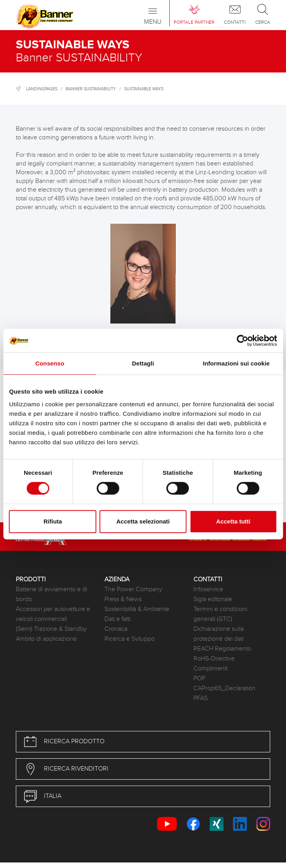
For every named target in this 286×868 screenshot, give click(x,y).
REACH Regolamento (222, 649)
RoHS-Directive (214, 659)
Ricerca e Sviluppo (130, 639)
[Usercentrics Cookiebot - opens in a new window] (242, 341)
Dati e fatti (117, 619)
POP (199, 679)
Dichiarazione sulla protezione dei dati (219, 634)
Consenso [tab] (50, 363)
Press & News (123, 599)
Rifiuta (53, 521)
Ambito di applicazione (46, 639)
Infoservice (208, 589)
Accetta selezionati (143, 521)
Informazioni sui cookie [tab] (236, 363)
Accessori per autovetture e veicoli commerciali (53, 614)
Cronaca (116, 629)
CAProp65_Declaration (224, 688)
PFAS (201, 698)
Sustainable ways (144, 89)
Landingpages (42, 89)
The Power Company (133, 589)
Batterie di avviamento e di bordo (51, 594)
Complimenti (210, 669)
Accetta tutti (233, 521)
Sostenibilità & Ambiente (137, 609)
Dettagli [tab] (143, 363)
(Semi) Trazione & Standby (51, 629)
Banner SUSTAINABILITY (91, 89)
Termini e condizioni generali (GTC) (220, 614)
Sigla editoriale (213, 599)
